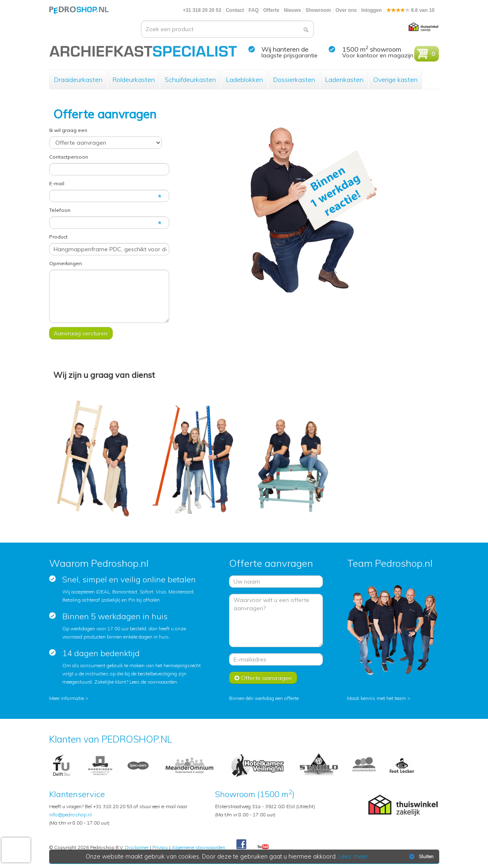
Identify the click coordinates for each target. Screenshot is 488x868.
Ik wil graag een (68, 130)
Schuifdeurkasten (190, 80)
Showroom (318, 10)
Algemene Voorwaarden (199, 847)
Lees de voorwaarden (153, 682)
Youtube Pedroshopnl (263, 847)
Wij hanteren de (285, 49)
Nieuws (293, 10)
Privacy (160, 847)
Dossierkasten (294, 80)
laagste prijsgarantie (289, 55)
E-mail (57, 183)
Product (58, 237)
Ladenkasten (344, 80)
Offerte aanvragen (263, 678)
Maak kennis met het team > (379, 698)
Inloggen (372, 10)
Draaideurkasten (78, 80)
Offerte (271, 10)
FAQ (254, 10)
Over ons (346, 10)
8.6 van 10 (411, 10)
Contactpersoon (69, 157)
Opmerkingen (66, 263)
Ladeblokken (244, 80)
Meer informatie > (69, 698)
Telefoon (60, 210)
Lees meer (353, 857)
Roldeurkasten (134, 80)
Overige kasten (395, 80)
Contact (235, 10)
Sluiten (421, 857)
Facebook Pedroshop (241, 845)
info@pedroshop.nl (70, 815)
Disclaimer (137, 847)
